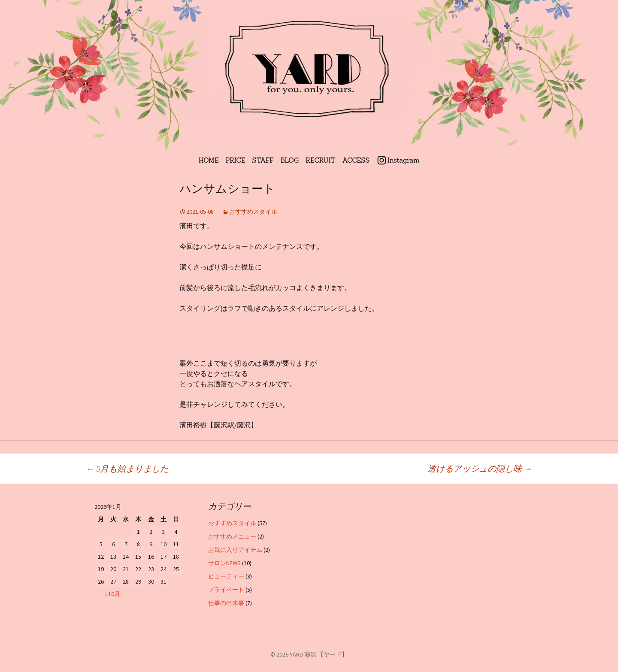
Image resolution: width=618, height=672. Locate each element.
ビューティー (226, 576)
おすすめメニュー (232, 536)
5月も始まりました (127, 468)
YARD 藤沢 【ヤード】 (319, 654)
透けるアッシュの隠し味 (480, 468)
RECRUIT (321, 160)
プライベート (226, 590)
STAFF (263, 160)
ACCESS (356, 160)
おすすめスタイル (253, 212)
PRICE (236, 160)
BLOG (290, 160)
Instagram (403, 160)
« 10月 (112, 594)
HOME (209, 160)
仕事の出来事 (226, 603)
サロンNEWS (224, 563)
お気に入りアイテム (235, 550)
